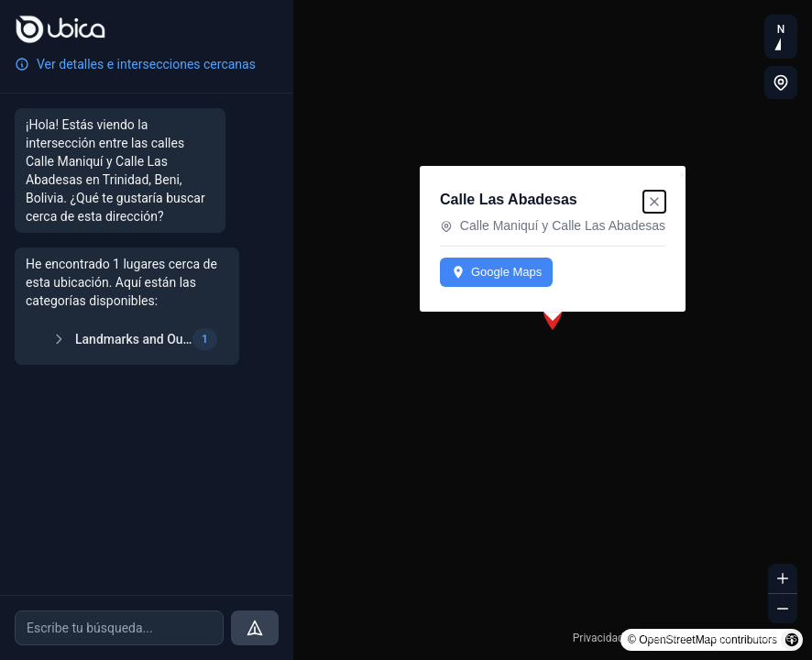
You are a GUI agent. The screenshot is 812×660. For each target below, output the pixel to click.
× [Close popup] (682, 175)
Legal (718, 638)
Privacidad (598, 638)
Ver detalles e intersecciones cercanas (135, 64)
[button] (553, 316)
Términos (664, 638)
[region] (553, 330)
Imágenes (773, 638)
